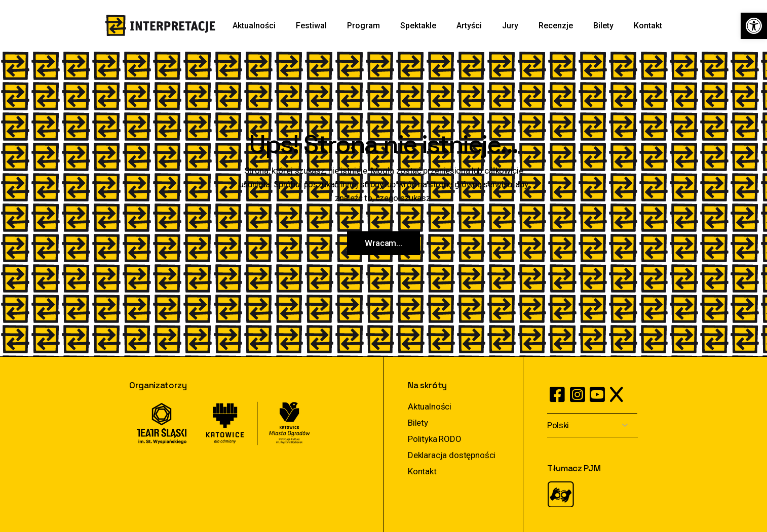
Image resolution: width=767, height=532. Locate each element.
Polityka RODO (435, 439)
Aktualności (430, 406)
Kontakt (422, 471)
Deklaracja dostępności (452, 455)
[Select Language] (592, 425)
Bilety (418, 423)
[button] (754, 26)
